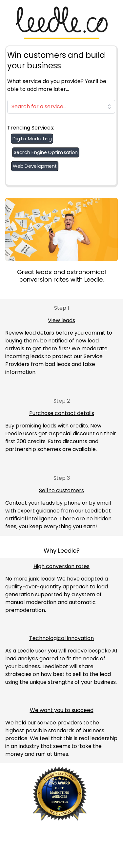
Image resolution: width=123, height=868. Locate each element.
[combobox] (61, 107)
